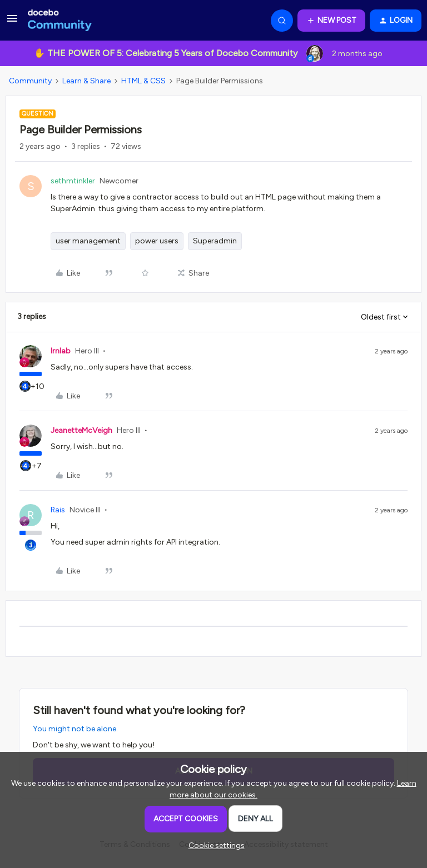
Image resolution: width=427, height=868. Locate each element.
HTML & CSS (143, 81)
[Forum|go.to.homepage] (60, 21)
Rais (58, 510)
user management (88, 241)
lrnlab (61, 351)
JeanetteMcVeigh (81, 430)
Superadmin (215, 241)
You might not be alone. (75, 729)
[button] (12, 23)
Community (30, 81)
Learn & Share (86, 81)
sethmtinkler (73, 181)
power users (157, 241)
